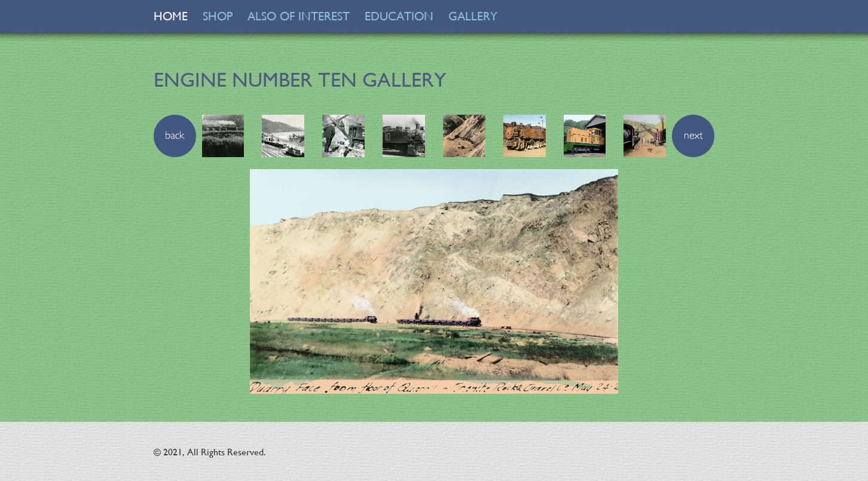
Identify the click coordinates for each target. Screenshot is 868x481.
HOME (171, 16)
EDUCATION (399, 16)
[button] (175, 135)
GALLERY (473, 16)
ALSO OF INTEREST (299, 16)
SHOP (218, 16)
